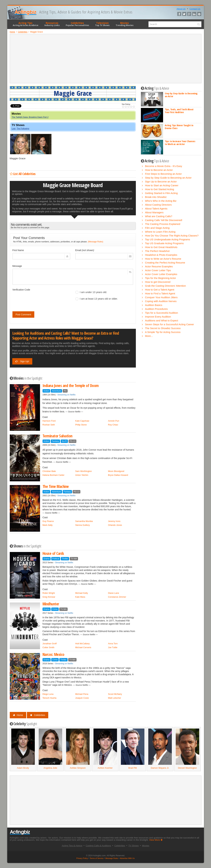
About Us (181, 9)
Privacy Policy (82, 858)
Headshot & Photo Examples (161, 255)
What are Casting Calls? (159, 216)
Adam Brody (23, 768)
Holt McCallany (83, 644)
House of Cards (53, 553)
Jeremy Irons (114, 521)
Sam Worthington (84, 471)
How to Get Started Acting (160, 189)
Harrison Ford (49, 421)
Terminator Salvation (57, 436)
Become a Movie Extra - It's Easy (164, 166)
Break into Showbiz (156, 197)
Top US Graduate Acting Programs (164, 243)
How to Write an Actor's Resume (163, 259)
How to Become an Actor (159, 170)
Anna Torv (113, 644)
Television (102, 24)
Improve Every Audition (158, 317)
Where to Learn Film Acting (160, 232)
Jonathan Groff (50, 644)
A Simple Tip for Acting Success (163, 332)
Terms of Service (97, 858)
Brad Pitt (133, 768)
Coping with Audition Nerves (161, 301)
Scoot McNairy (115, 694)
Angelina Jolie (50, 768)
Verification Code (21, 290)
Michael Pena (82, 694)
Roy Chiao (113, 425)
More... (149, 336)
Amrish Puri (114, 421)
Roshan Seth (49, 425)
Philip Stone (81, 425)
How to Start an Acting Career (162, 185)
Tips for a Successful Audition (162, 313)
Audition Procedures (156, 309)
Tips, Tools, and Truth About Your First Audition (179, 111)
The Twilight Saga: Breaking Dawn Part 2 (30, 117)
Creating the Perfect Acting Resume (165, 263)
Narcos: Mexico (53, 654)
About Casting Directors (158, 205)
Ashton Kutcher (105, 768)
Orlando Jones (115, 525)
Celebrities (77, 24)
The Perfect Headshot (157, 251)
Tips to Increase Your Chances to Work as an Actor (180, 143)
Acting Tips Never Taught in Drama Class (179, 127)
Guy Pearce (48, 521)
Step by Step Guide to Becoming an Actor (181, 95)
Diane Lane (114, 593)
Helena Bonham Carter (53, 475)
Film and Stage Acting (157, 228)
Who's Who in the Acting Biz (161, 201)
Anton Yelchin (82, 475)
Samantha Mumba (84, 521)
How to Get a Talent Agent (160, 290)
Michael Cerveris (83, 647)
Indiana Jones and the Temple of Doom (71, 386)
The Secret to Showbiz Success (163, 328)
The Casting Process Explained (163, 224)
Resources (52, 24)
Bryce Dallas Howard (118, 475)
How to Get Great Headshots (161, 247)
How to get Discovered (158, 282)
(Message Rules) (96, 242)
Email (85, 250)
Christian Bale (49, 471)
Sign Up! (22, 361)
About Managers (154, 212)
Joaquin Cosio (82, 698)
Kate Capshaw (82, 421)
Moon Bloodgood (116, 471)
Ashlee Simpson (78, 768)
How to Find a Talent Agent (160, 293)
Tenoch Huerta (50, 698)
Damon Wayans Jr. (160, 768)
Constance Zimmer (117, 597)
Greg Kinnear (49, 597)
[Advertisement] (106, 59)
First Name (18, 250)
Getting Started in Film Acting (161, 193)
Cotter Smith (49, 647)
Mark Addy (48, 525)
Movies (125, 24)
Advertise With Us (127, 858)
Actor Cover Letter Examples (161, 274)
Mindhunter (51, 604)
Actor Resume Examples (159, 266)
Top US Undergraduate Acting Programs (168, 239)
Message (17, 266)
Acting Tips (26, 24)
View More (156, 840)
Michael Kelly (82, 593)
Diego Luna (48, 694)
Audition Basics (154, 305)
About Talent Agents (156, 209)
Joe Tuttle (113, 647)
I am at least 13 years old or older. (97, 299)
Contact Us (195, 9)
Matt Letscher (115, 698)
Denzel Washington (187, 768)
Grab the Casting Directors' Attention (166, 286)
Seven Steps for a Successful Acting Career (170, 324)
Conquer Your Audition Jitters (161, 297)
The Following (23, 129)
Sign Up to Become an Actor (161, 182)
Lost (14, 129)
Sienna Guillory (83, 525)
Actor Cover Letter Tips (158, 270)
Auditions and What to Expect (162, 320)
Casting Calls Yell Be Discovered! (164, 220)
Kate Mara (80, 597)
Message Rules (112, 858)
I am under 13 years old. (91, 292)
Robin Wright (49, 593)
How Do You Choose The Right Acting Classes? (172, 236)
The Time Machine (56, 486)
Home (18, 715)
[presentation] (38, 299)
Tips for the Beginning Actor (161, 278)
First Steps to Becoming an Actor (163, 174)
